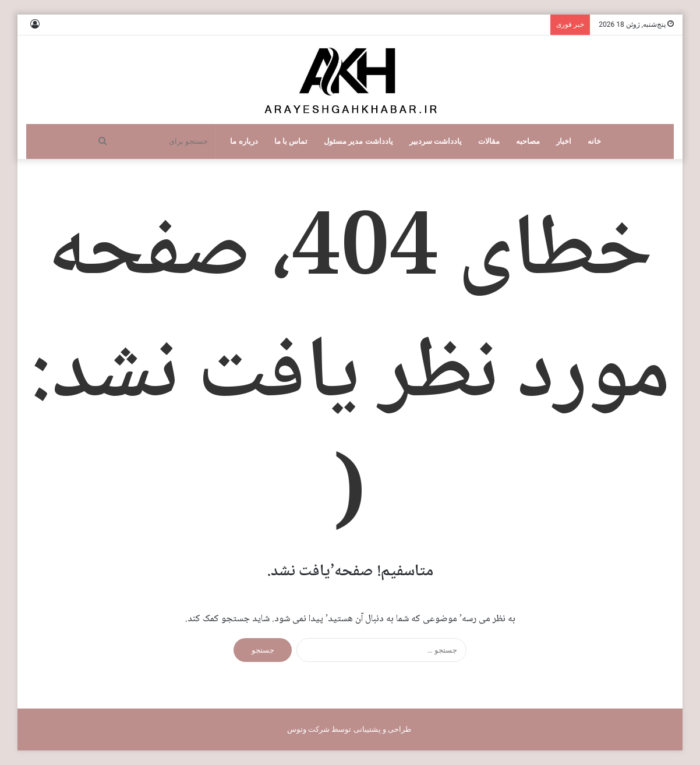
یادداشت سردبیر (436, 141)
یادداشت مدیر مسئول (358, 141)
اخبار (564, 141)
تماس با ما (291, 141)
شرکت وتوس (308, 729)
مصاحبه (528, 141)
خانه (594, 141)
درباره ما (244, 141)
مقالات (489, 141)
